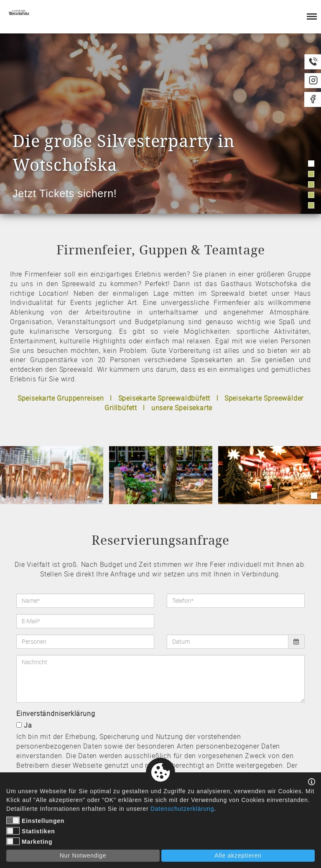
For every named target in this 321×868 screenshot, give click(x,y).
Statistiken (31, 831)
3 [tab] (311, 184)
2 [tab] (311, 174)
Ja (28, 725)
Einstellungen (35, 820)
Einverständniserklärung (56, 713)
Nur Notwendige (83, 855)
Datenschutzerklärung (182, 809)
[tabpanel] (160, 124)
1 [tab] (311, 164)
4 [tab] (311, 195)
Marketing (29, 841)
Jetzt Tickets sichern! (65, 193)
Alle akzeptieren (238, 855)
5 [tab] (311, 205)
